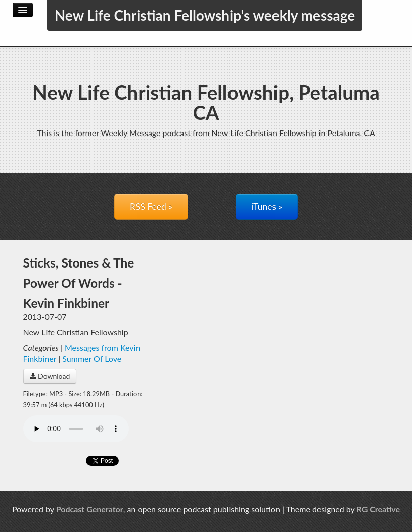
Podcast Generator (90, 509)
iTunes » (267, 207)
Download (50, 376)
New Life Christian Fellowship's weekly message (205, 15)
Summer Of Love (92, 358)
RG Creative (379, 509)
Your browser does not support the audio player (76, 429)
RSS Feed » (151, 207)
